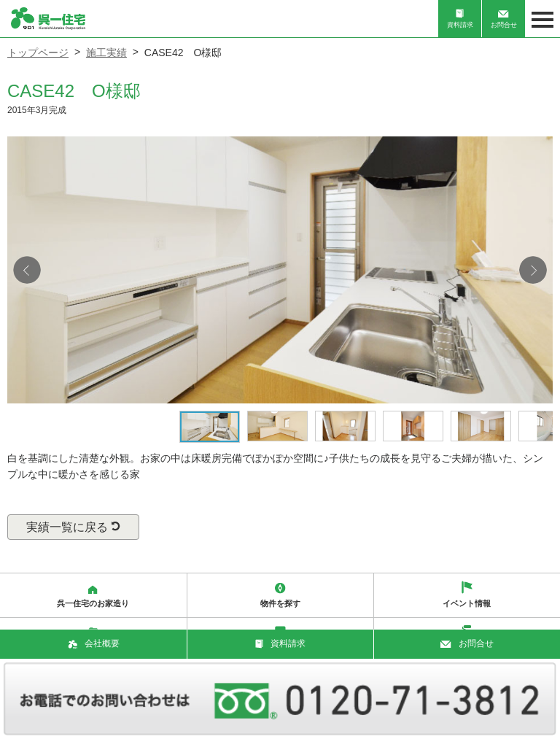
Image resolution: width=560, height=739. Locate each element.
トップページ (38, 53)
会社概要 (94, 643)
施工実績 (106, 53)
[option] (280, 270)
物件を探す (280, 595)
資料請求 (460, 19)
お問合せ (504, 20)
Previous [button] (27, 270)
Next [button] (533, 270)
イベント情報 (467, 594)
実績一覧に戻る (73, 527)
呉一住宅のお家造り (93, 596)
